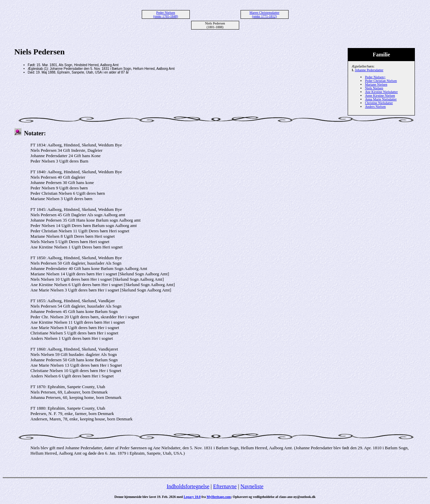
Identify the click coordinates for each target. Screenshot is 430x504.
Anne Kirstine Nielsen (380, 96)
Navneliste (252, 486)
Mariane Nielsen (376, 84)
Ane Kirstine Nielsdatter (381, 92)
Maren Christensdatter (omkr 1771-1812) (264, 14)
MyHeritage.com (219, 497)
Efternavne (225, 486)
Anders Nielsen (375, 107)
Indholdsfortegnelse (188, 486)
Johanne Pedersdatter (369, 70)
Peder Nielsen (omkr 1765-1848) (166, 14)
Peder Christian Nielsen (381, 81)
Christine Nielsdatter (379, 103)
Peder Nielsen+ (375, 77)
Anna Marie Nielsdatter (381, 99)
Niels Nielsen (374, 88)
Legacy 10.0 (192, 497)
